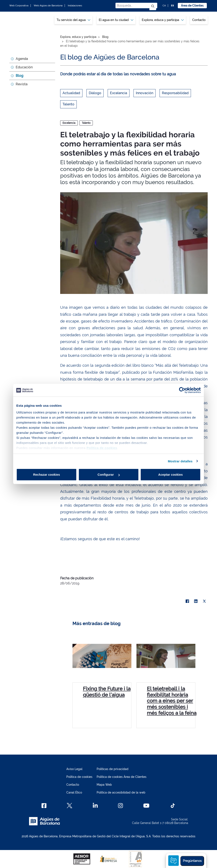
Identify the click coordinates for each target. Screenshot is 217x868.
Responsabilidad (175, 93)
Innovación (145, 93)
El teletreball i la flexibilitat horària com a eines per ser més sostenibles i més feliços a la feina (172, 701)
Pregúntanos (192, 861)
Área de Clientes (192, 6)
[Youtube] (146, 806)
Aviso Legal (74, 769)
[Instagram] (120, 806)
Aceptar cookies (171, 475)
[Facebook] (44, 806)
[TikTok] (173, 806)
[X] (204, 601)
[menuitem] (73, 20)
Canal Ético (74, 792)
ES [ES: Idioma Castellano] (172, 6)
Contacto (199, 20)
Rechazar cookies (47, 475)
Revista (22, 84)
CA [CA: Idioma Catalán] (164, 6)
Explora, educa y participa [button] (163, 20)
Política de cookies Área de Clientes (122, 777)
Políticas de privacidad (113, 769)
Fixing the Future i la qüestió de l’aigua (107, 692)
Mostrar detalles (180, 461)
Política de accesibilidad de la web (121, 792)
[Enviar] (153, 6)
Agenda (22, 59)
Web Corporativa (19, 6)
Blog (19, 76)
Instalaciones (75, 6)
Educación (24, 67)
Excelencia (119, 93)
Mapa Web (104, 785)
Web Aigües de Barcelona (48, 6)
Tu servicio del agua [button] (73, 20)
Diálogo (95, 93)
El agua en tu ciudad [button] (116, 20)
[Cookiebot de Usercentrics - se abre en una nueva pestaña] (182, 390)
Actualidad (71, 93)
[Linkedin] (95, 806)
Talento (68, 104)
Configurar (109, 475)
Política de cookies (79, 777)
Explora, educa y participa (78, 37)
